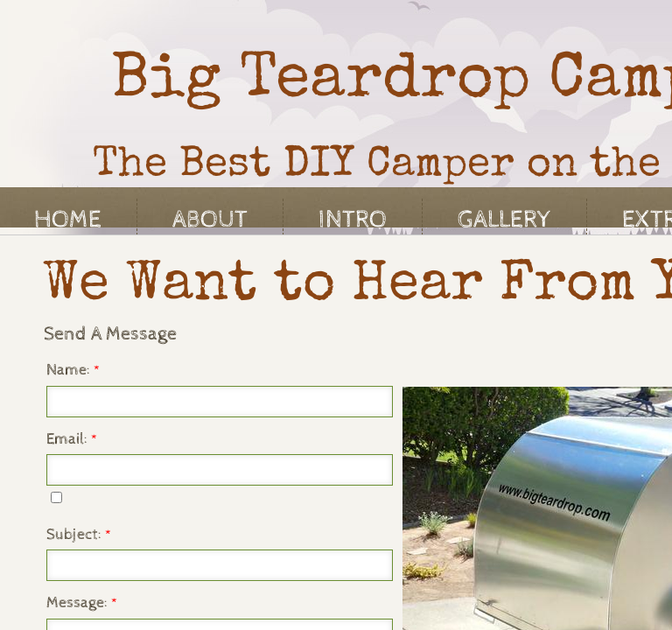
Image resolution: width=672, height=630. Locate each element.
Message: (82, 602)
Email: (72, 439)
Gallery (504, 220)
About (210, 220)
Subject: (79, 534)
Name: (73, 370)
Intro (353, 220)
